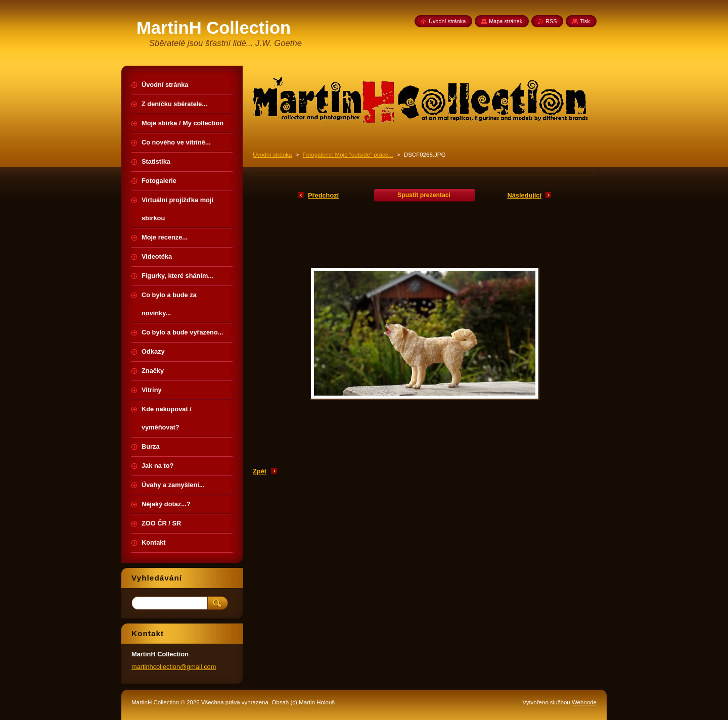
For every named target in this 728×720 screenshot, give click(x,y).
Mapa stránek (506, 21)
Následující (524, 195)
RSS (551, 21)
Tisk (585, 21)
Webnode (584, 702)
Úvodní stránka (272, 155)
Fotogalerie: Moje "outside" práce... (348, 155)
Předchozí (323, 195)
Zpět (260, 471)
